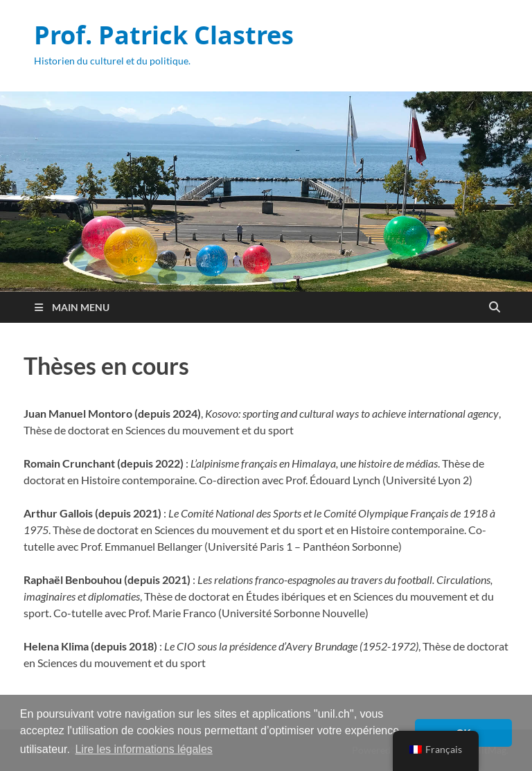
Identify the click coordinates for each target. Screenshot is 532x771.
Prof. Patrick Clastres (164, 35)
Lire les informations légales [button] (143, 749)
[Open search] (495, 308)
